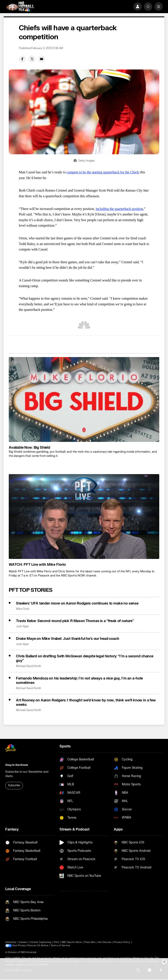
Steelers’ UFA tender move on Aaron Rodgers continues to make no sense (77, 603)
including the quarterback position (119, 209)
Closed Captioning (41, 942)
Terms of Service (61, 945)
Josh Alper (22, 627)
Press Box (90, 942)
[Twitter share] (32, 59)
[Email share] (42, 59)
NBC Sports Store (72, 942)
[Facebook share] (22, 59)
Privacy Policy (122, 942)
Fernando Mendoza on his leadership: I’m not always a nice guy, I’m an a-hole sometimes (79, 681)
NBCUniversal (29, 952)
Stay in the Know (17, 765)
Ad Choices (105, 942)
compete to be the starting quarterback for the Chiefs (103, 172)
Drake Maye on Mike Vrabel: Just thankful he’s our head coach (67, 639)
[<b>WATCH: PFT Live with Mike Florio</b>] (84, 517)
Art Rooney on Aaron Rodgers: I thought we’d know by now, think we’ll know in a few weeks (86, 703)
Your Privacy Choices (24, 946)
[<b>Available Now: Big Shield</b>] (84, 399)
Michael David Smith (29, 666)
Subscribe (14, 785)
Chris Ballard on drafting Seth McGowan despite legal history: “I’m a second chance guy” (85, 658)
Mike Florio (23, 609)
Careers (23, 942)
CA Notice (43, 945)
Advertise (11, 942)
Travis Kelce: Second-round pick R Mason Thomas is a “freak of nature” (75, 621)
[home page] (20, 6)
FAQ (56, 942)
